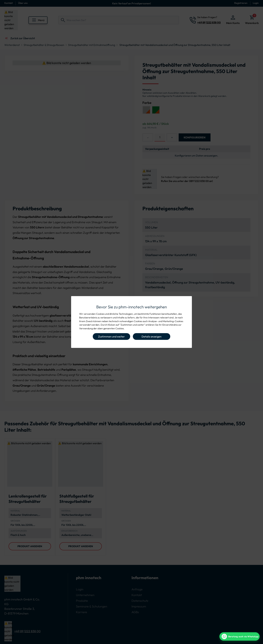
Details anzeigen (152, 336)
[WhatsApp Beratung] (240, 636)
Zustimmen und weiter (111, 336)
